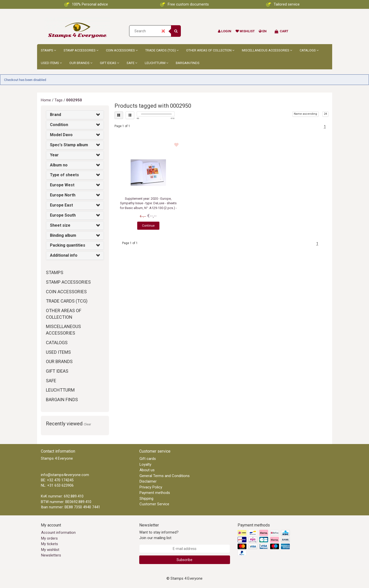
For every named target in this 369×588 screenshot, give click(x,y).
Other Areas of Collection (210, 50)
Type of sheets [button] (64, 175)
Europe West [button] (62, 185)
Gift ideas (109, 63)
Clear (87, 424)
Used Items (51, 63)
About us (147, 470)
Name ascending (305, 114)
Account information (58, 533)
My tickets (50, 544)
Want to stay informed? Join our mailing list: (159, 535)
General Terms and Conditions (165, 476)
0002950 (74, 100)
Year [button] (54, 155)
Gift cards (148, 459)
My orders (49, 538)
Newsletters (51, 555)
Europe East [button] (61, 205)
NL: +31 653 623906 (57, 485)
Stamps (48, 50)
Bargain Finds (188, 63)
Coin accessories (122, 50)
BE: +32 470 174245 (57, 480)
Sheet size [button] (60, 225)
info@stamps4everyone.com (65, 475)
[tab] (75, 115)
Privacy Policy (151, 487)
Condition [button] (59, 125)
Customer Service (154, 504)
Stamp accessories (81, 50)
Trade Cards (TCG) (162, 50)
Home (46, 100)
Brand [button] (55, 115)
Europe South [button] (63, 215)
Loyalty (145, 464)
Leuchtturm (157, 63)
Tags (59, 100)
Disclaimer (148, 481)
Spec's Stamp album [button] (69, 145)
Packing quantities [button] (68, 245)
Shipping (146, 498)
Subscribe (184, 560)
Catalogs (309, 50)
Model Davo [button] (61, 135)
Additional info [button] (64, 255)
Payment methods (155, 493)
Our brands (81, 63)
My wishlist (50, 550)
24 (325, 114)
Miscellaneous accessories (267, 50)
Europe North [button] (63, 195)
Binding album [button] (63, 235)
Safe (132, 63)
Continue (148, 226)
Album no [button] (59, 165)
